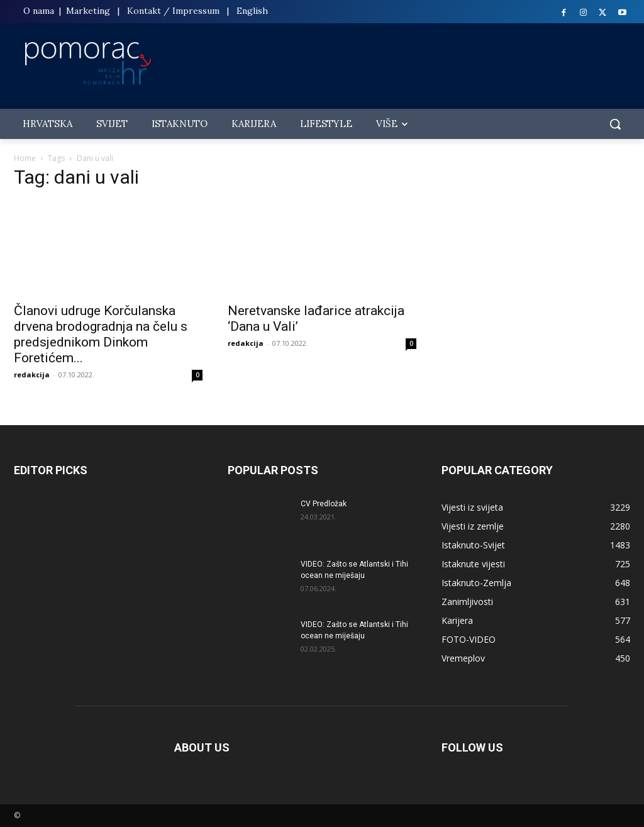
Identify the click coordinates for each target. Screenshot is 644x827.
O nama (40, 11)
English (252, 11)
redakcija (32, 375)
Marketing (88, 11)
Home (25, 158)
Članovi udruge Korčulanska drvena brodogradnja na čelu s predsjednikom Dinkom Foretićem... (101, 334)
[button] (615, 124)
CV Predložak (324, 504)
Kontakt (144, 11)
